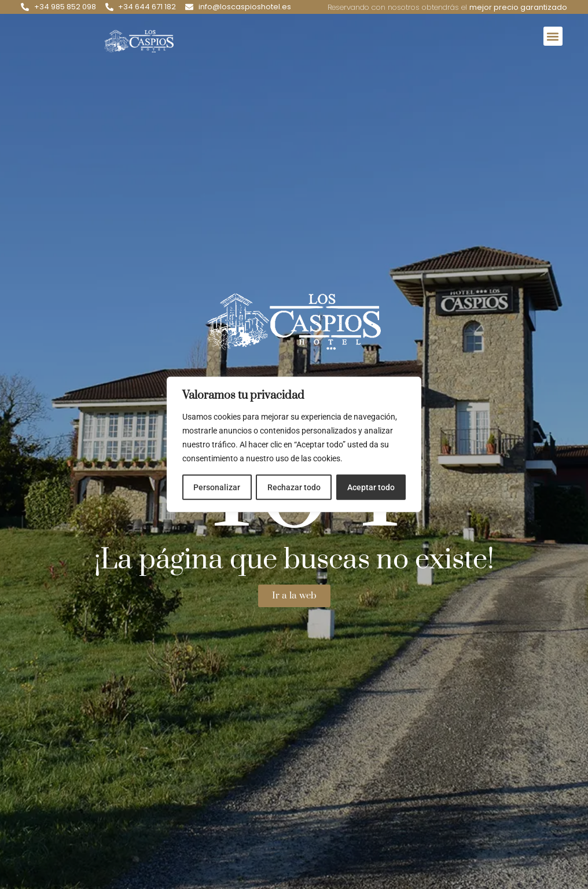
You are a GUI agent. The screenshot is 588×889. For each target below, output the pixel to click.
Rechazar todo (293, 487)
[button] (553, 36)
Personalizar (217, 487)
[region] (294, 444)
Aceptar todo (371, 487)
